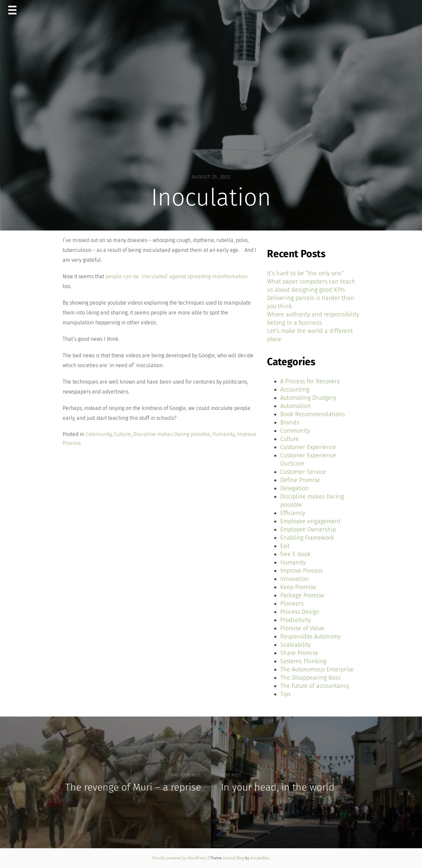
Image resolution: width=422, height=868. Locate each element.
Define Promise (300, 480)
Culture (122, 434)
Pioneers (292, 604)
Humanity (223, 434)
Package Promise (302, 595)
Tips (286, 694)
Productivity (296, 620)
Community (98, 434)
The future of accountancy (315, 686)
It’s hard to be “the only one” (305, 273)
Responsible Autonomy (310, 637)
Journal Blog (234, 858)
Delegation (295, 488)
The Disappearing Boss (310, 678)
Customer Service (303, 472)
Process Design (300, 612)
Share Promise (299, 653)
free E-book (295, 554)
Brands (290, 422)
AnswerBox (260, 858)
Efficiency (293, 513)
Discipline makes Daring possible (172, 434)
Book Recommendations (313, 414)
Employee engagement (310, 521)
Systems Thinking (303, 661)
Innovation (295, 579)
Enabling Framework (307, 538)
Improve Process (301, 571)
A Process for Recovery (310, 381)
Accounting (295, 390)
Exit (285, 546)
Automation (296, 406)
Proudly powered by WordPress (180, 858)
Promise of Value (302, 628)
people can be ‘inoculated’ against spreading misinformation (177, 276)
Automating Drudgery (308, 398)
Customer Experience (308, 447)
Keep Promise (298, 587)
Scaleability (295, 645)
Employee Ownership (308, 529)
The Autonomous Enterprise (317, 669)
